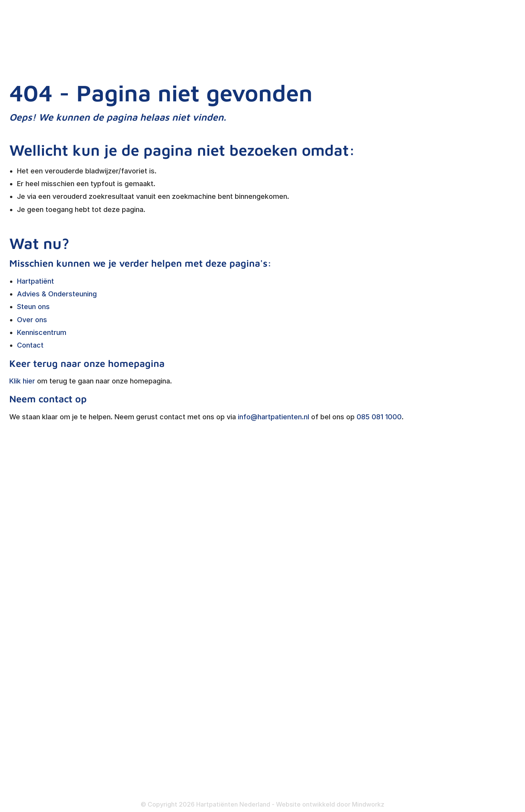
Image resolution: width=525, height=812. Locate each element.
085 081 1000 (379, 417)
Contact (30, 345)
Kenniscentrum (42, 332)
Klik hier (22, 381)
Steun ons (33, 307)
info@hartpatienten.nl (273, 417)
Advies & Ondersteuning (57, 294)
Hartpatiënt (35, 281)
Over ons (32, 320)
